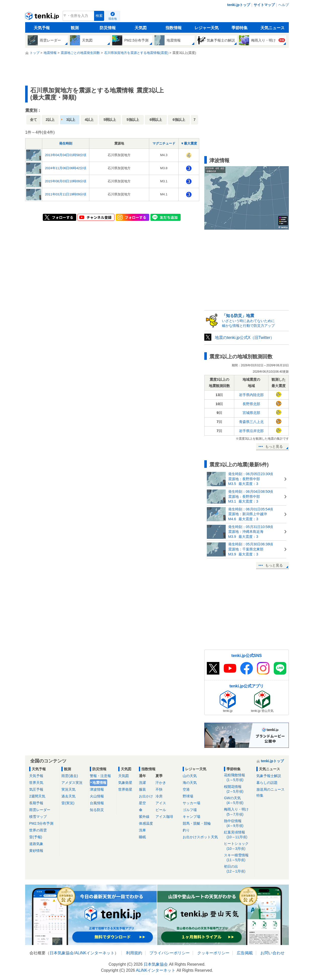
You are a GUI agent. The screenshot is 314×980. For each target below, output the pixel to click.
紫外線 (144, 817)
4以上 (89, 120)
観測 (75, 28)
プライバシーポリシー (170, 953)
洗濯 (142, 783)
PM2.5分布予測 (41, 823)
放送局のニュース (270, 789)
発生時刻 (66, 143)
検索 (99, 16)
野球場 (188, 796)
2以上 (50, 120)
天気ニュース (272, 28)
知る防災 (97, 810)
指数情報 (174, 28)
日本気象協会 (62, 953)
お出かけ (146, 796)
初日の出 (238, 869)
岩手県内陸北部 (251, 395)
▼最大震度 (189, 143)
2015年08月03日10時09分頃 (66, 181)
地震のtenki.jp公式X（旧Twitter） (245, 338)
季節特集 (240, 28)
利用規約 (134, 953)
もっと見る (274, 446)
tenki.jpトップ (239, 5)
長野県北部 (251, 404)
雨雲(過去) (70, 776)
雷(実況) (68, 803)
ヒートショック (238, 846)
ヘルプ (284, 5)
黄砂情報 (36, 851)
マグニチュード (164, 143)
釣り (186, 830)
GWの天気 (238, 801)
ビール (161, 810)
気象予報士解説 (269, 776)
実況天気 (68, 789)
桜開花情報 (238, 789)
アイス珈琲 (164, 817)
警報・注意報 (100, 776)
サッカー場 (191, 803)
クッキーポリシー (213, 953)
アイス (161, 803)
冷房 (159, 796)
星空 (142, 803)
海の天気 (190, 783)
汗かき (161, 783)
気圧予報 (36, 789)
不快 (159, 789)
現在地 (113, 19)
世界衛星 (125, 789)
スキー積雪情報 (238, 858)
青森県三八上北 (251, 422)
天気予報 (42, 28)
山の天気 (190, 776)
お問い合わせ (272, 953)
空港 (186, 789)
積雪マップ (38, 817)
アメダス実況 (72, 783)
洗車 (142, 830)
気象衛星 (125, 783)
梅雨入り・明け (238, 812)
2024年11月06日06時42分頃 (66, 168)
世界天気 (36, 783)
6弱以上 (156, 120)
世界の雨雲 (38, 830)
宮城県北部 (251, 413)
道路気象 (36, 844)
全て (33, 120)
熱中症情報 (238, 824)
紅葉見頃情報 (238, 835)
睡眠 (142, 837)
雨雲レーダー (40, 810)
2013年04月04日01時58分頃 (66, 155)
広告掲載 (245, 953)
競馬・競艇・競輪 (197, 823)
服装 (142, 789)
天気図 (141, 28)
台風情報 (97, 803)
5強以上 (133, 120)
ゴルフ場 (190, 810)
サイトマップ (264, 5)
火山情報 (97, 796)
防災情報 (108, 28)
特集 (260, 795)
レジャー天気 (207, 28)
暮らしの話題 (267, 783)
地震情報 (99, 783)
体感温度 (146, 823)
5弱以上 (110, 120)
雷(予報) (36, 837)
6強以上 (179, 120)
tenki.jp (43, 17)
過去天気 (68, 796)
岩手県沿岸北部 (251, 431)
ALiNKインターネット (95, 953)
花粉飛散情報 (238, 778)
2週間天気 (37, 796)
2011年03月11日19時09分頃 (66, 194)
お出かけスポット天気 (200, 837)
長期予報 (36, 803)
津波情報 (97, 789)
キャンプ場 (191, 817)
